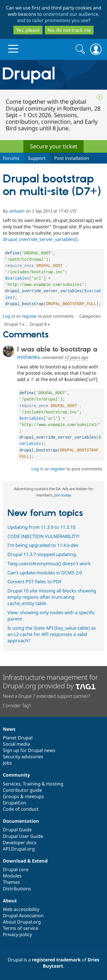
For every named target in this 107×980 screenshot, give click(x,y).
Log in (9, 319)
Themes (11, 882)
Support (37, 158)
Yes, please (28, 30)
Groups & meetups (23, 796)
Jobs (7, 763)
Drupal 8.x (40, 327)
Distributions (17, 889)
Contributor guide (22, 790)
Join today (63, 501)
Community (16, 775)
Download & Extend (25, 861)
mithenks (29, 360)
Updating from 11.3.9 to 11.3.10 (41, 533)
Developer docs (20, 842)
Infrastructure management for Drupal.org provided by (50, 681)
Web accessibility (21, 909)
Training (32, 784)
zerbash (17, 211)
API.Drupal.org (19, 849)
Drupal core (16, 869)
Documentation (21, 821)
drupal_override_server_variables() (40, 239)
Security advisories (23, 757)
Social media (16, 744)
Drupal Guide (17, 830)
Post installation (72, 158)
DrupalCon (15, 803)
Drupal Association (23, 916)
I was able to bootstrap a (57, 352)
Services (12, 784)
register (29, 319)
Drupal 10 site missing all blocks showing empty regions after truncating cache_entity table (52, 603)
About (10, 901)
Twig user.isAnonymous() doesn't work (49, 569)
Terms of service (21, 928)
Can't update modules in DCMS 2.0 (45, 578)
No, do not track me (69, 30)
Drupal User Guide (23, 836)
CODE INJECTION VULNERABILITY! (43, 542)
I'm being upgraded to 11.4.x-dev (43, 551)
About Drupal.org (22, 922)
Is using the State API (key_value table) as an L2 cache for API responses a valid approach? (52, 640)
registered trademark (56, 960)
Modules (12, 876)
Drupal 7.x (14, 327)
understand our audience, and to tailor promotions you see (58, 17)
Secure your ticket (54, 146)
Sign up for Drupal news (29, 750)
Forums (11, 158)
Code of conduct (21, 809)
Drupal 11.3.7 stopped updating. (42, 560)
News (9, 729)
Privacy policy (17, 934)
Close (100, 97)
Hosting (55, 784)
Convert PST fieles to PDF (35, 587)
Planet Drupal (18, 738)
